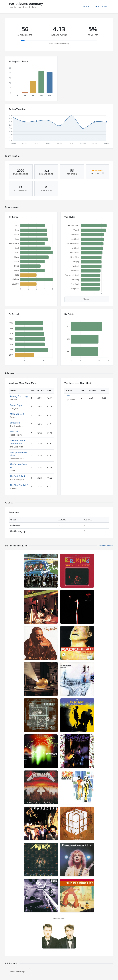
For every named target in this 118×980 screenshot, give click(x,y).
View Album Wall (106, 546)
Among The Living (19, 396)
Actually (14, 432)
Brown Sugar (16, 405)
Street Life (15, 423)
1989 (68, 396)
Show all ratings (17, 972)
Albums (87, 6)
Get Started (101, 6)
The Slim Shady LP (19, 485)
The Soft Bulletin (18, 476)
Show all (87, 299)
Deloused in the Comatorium (18, 442)
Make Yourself (17, 414)
